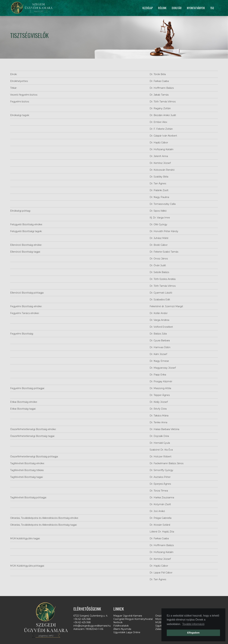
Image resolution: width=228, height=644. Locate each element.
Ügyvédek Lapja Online (127, 632)
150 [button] (212, 8)
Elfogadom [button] (193, 633)
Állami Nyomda (122, 629)
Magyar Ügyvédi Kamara (128, 616)
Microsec (161, 619)
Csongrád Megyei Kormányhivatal (133, 619)
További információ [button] (193, 624)
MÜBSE (160, 622)
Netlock (118, 622)
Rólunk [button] (162, 8)
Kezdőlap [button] (148, 8)
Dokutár (177, 8)
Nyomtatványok (196, 8)
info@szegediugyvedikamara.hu (92, 626)
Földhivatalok (121, 626)
